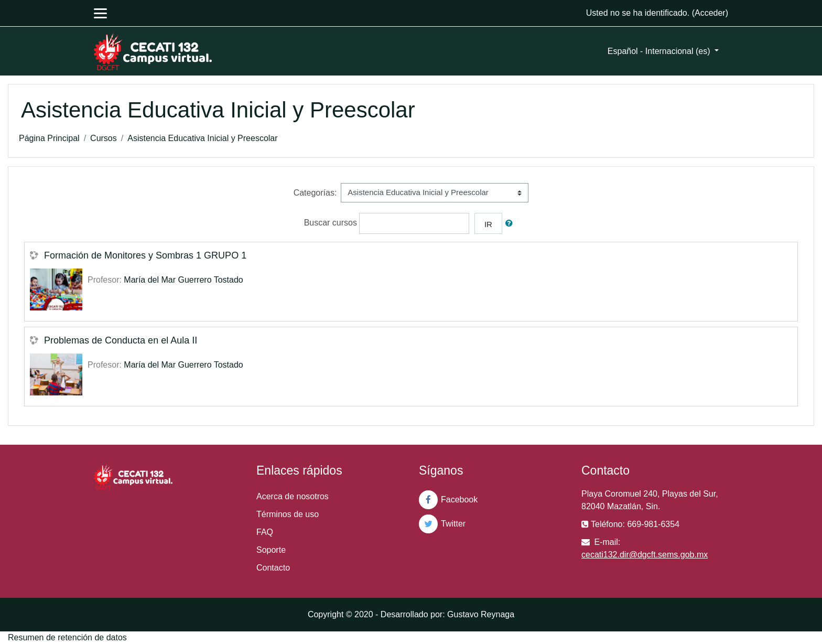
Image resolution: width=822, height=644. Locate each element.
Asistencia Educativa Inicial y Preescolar (202, 138)
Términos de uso (288, 514)
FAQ (265, 532)
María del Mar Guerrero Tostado (183, 280)
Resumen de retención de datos (67, 637)
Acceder (710, 13)
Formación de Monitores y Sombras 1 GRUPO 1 (145, 255)
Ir (488, 224)
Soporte (271, 550)
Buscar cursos (331, 223)
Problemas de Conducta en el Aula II (121, 340)
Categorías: (315, 193)
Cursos (104, 138)
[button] (511, 224)
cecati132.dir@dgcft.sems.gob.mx (645, 555)
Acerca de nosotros (293, 496)
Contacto (273, 568)
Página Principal (49, 138)
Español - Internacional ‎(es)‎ (660, 51)
